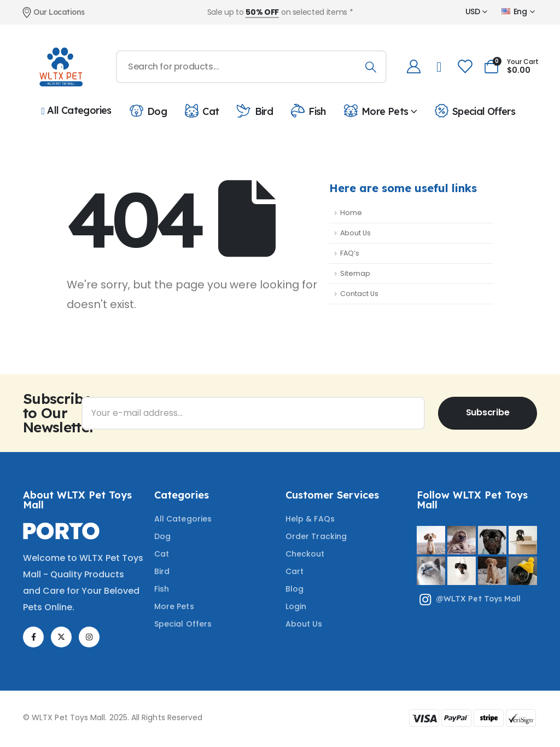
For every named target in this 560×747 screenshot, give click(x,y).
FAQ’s (350, 253)
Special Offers (474, 110)
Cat (201, 110)
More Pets (375, 110)
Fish (308, 110)
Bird (254, 110)
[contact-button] (488, 413)
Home (351, 213)
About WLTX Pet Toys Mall (77, 500)
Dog (147, 110)
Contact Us (359, 294)
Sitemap (355, 273)
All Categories (77, 110)
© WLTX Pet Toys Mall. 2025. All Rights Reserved (113, 717)
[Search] (371, 67)
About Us (355, 233)
